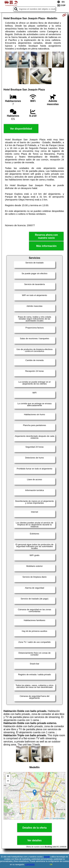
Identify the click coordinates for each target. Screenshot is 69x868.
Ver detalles (35, 840)
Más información (46, 246)
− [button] (8, 781)
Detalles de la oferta (34, 828)
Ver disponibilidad (21, 129)
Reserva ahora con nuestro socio (46, 236)
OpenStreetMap (58, 818)
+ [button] (8, 776)
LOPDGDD (30, 865)
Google (47, 857)
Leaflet (46, 818)
